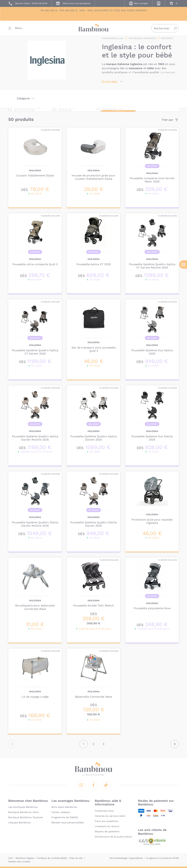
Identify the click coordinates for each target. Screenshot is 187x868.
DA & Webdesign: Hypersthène (126, 858)
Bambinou (94, 30)
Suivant (175, 747)
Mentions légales (25, 858)
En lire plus (110, 84)
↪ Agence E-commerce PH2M (162, 858)
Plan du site (76, 858)
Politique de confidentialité (52, 858)
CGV (11, 858)
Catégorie (23, 101)
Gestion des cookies (19, 862)
